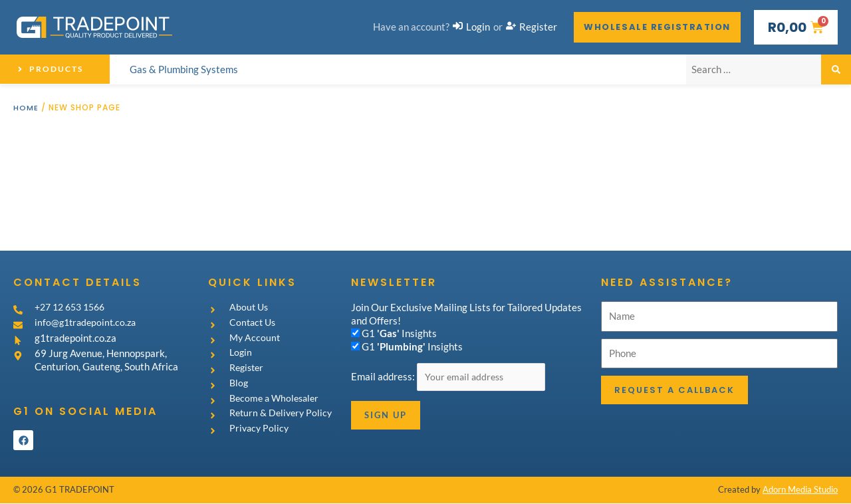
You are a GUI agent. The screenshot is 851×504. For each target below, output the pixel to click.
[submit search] (836, 69)
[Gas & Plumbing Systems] (184, 70)
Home (26, 107)
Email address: (384, 377)
